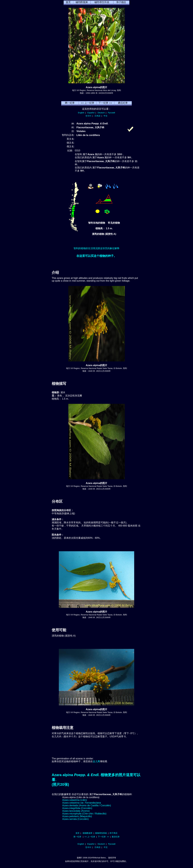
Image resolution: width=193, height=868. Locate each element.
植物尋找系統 (101, 833)
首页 (78, 833)
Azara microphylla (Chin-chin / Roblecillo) (84, 814)
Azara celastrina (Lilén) (75, 800)
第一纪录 (77, 837)
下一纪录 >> (104, 837)
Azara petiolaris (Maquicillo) (77, 816)
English (81, 113)
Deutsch (101, 113)
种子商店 (114, 833)
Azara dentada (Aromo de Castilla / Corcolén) (87, 805)
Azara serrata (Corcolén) (75, 819)
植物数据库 (88, 833)
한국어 (88, 116)
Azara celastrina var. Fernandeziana (82, 803)
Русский (112, 113)
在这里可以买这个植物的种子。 (96, 256)
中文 (106, 116)
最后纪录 (116, 837)
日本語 (97, 116)
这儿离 (96, 761)
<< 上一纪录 (90, 837)
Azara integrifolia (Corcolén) (77, 808)
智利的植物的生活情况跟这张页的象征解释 (96, 248)
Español (91, 113)
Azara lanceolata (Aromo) (76, 811)
